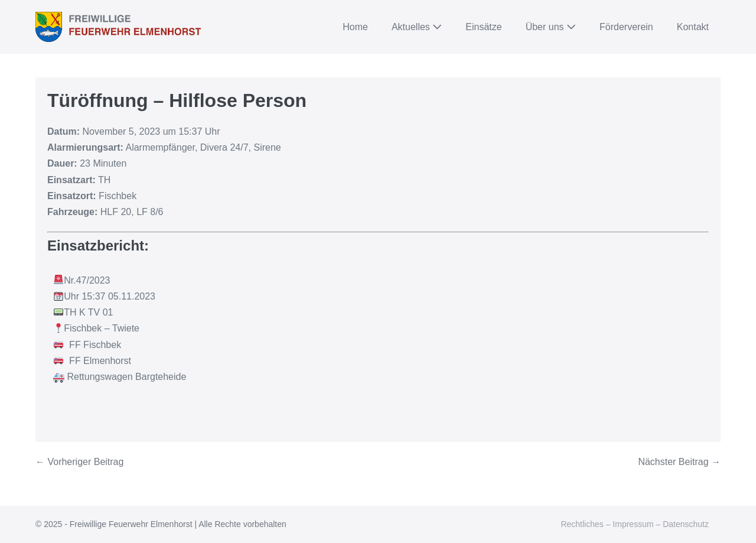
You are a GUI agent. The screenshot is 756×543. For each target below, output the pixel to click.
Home (355, 27)
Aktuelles (417, 27)
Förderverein (626, 27)
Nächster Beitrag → (679, 462)
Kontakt (693, 27)
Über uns (551, 27)
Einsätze (483, 27)
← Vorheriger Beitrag (79, 462)
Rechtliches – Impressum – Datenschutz (635, 524)
